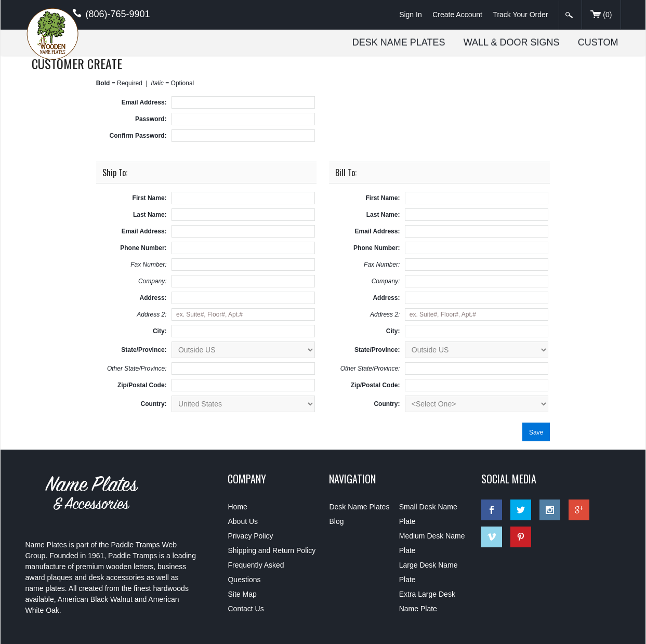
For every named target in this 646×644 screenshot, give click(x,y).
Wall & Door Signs (512, 42)
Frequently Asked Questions (256, 572)
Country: (154, 404)
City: (160, 331)
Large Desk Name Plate (429, 572)
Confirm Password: (138, 136)
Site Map (242, 594)
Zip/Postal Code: (142, 385)
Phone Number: (143, 248)
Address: (153, 298)
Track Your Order (520, 15)
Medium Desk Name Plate (432, 543)
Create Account (457, 15)
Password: (151, 119)
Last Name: (150, 215)
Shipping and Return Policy (272, 550)
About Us (243, 521)
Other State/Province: (137, 369)
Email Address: (144, 102)
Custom (599, 42)
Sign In (411, 15)
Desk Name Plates (399, 42)
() (601, 15)
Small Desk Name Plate (428, 514)
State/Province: (144, 350)
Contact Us (246, 609)
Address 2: (151, 314)
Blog (336, 521)
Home (237, 507)
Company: (153, 281)
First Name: (150, 198)
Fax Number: (148, 265)
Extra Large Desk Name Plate (427, 601)
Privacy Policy (250, 536)
